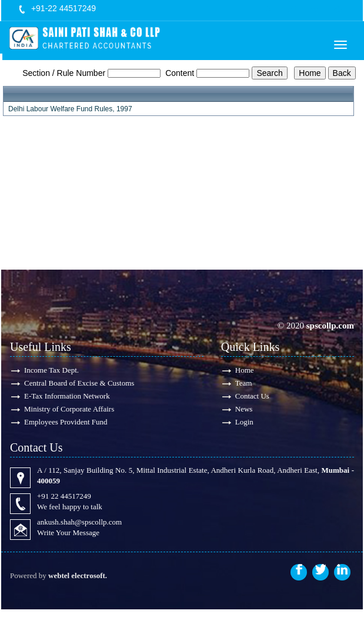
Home (245, 370)
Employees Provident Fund (66, 422)
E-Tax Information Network (67, 396)
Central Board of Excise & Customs (79, 383)
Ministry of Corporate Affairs (69, 409)
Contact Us (252, 396)
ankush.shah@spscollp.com (79, 522)
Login (244, 422)
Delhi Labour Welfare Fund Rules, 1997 (70, 109)
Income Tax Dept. (51, 370)
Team (244, 383)
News (244, 409)
